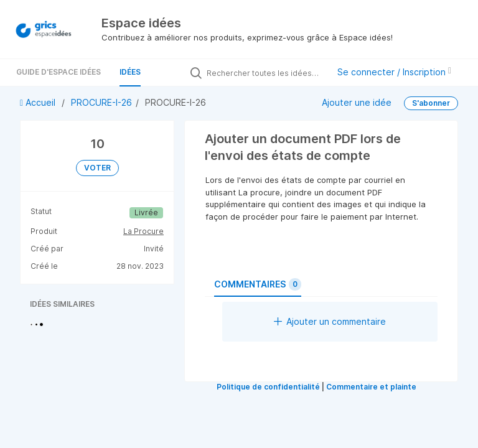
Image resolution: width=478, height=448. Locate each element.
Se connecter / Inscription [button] (394, 72)
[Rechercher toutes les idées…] (265, 73)
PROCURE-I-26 (101, 102)
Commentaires (258, 284)
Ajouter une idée (357, 102)
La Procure (143, 231)
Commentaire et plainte (371, 387)
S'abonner (431, 103)
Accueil (39, 102)
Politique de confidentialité (268, 387)
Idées (130, 72)
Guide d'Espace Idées (59, 72)
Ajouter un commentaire (330, 321)
